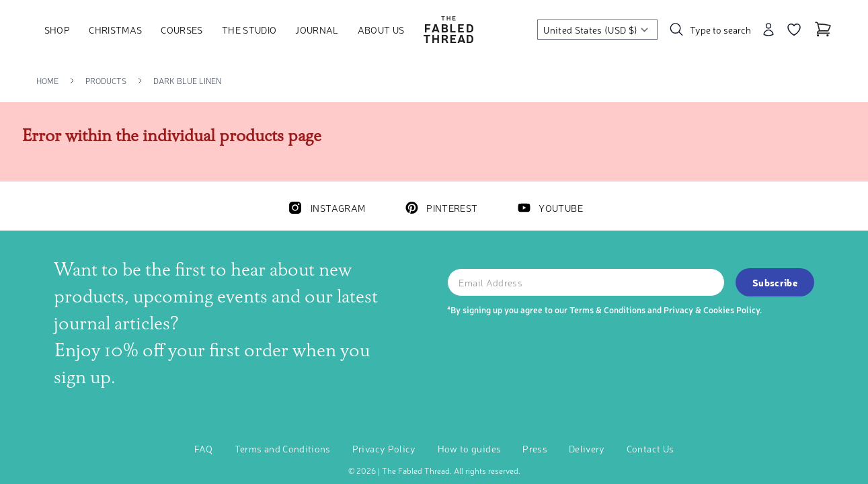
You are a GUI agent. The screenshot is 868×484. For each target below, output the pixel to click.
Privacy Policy (384, 448)
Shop (57, 30)
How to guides (470, 448)
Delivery (587, 448)
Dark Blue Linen (187, 81)
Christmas (115, 30)
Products (106, 81)
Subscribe (775, 282)
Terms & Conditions (607, 310)
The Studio (249, 30)
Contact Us (650, 448)
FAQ (204, 448)
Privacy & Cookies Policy (712, 310)
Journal (317, 30)
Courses (182, 30)
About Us (381, 30)
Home (47, 81)
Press (535, 448)
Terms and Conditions (283, 448)
